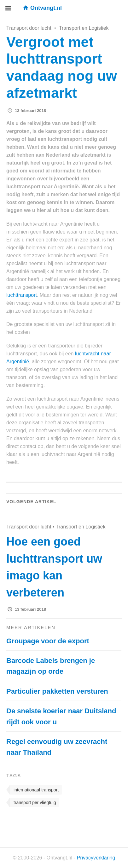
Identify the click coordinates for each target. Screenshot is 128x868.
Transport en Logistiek (84, 28)
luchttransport (22, 295)
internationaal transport (36, 790)
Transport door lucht (29, 28)
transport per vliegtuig (35, 802)
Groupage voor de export (48, 641)
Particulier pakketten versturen (57, 691)
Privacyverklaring (96, 858)
